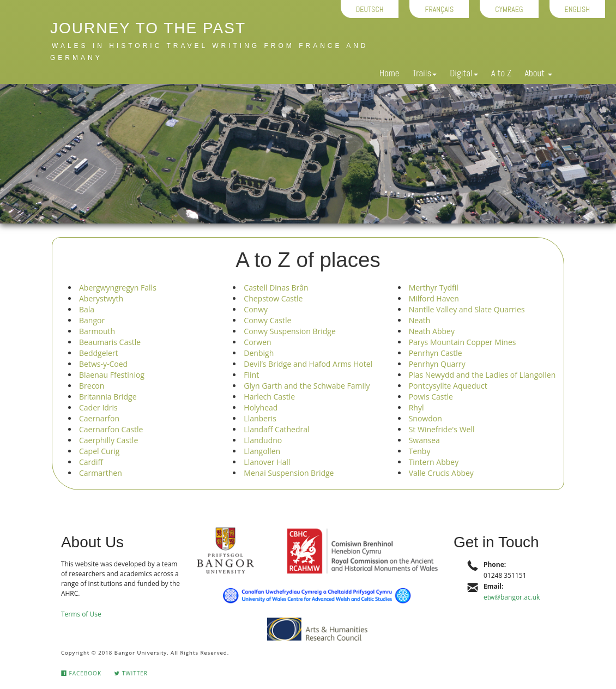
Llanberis (260, 418)
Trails (424, 73)
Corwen (257, 342)
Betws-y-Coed (103, 364)
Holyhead (261, 407)
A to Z (501, 73)
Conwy (256, 309)
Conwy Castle (267, 320)
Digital (464, 73)
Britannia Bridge (108, 397)
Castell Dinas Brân (276, 288)
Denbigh (259, 353)
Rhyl (416, 407)
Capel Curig (99, 451)
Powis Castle (431, 397)
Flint (251, 375)
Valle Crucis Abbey (441, 473)
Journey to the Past (148, 28)
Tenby (420, 451)
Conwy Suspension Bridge (289, 331)
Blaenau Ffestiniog (112, 375)
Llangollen (262, 451)
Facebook (81, 673)
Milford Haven (434, 298)
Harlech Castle (269, 397)
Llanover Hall (267, 462)
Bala (87, 309)
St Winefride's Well (442, 429)
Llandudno (263, 440)
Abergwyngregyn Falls (118, 288)
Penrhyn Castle (436, 353)
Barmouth (97, 331)
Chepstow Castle (273, 298)
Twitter (131, 673)
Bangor (92, 320)
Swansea (424, 440)
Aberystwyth (101, 298)
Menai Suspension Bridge (289, 473)
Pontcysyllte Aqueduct (448, 386)
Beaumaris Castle (110, 342)
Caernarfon (99, 418)
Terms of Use (81, 614)
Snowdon (425, 418)
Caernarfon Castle (111, 429)
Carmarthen (101, 473)
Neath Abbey (432, 331)
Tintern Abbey (434, 462)
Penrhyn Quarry (437, 364)
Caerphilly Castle (108, 440)
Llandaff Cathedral (276, 429)
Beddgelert (99, 353)
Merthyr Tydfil (434, 288)
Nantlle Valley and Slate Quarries (467, 309)
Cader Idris (98, 407)
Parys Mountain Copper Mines (463, 342)
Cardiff (91, 462)
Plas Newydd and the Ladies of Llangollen (482, 375)
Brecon (92, 386)
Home (389, 73)
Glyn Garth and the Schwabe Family (307, 386)
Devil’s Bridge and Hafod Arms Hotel (308, 364)
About (538, 73)
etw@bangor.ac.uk (512, 597)
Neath (420, 320)
